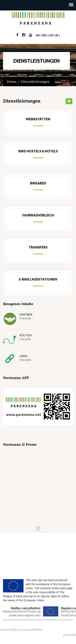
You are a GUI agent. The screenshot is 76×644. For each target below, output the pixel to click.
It (57, 35)
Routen (25, 335)
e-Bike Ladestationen (38, 279)
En (45, 35)
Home (12, 82)
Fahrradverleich (38, 215)
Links (24, 356)
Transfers (38, 247)
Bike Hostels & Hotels (38, 151)
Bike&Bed (38, 183)
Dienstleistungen (35, 82)
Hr (38, 35)
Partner (26, 314)
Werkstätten (38, 119)
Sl (52, 35)
